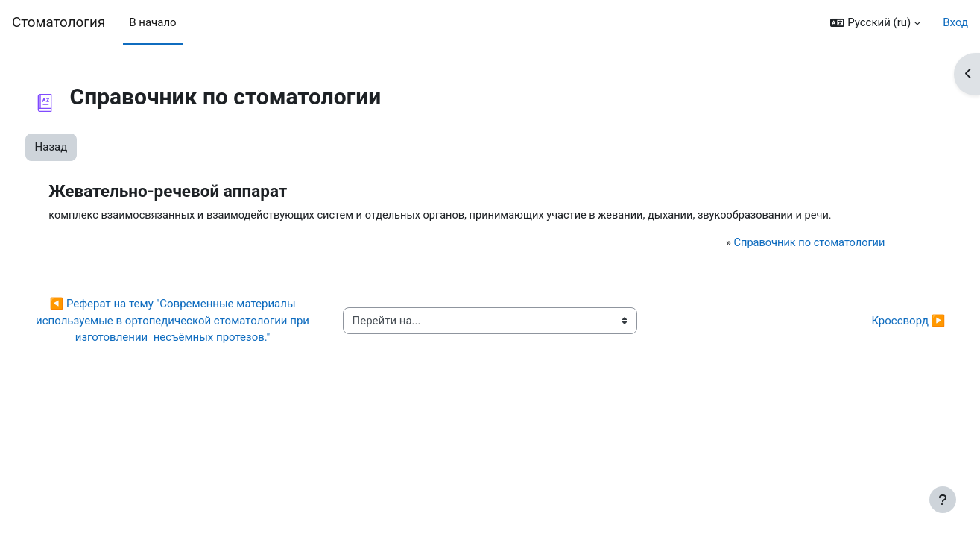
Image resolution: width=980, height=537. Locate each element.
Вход (955, 22)
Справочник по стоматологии (784, 261)
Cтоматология (59, 22)
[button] (875, 23)
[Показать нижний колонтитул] (943, 500)
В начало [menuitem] (152, 22)
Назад (79, 147)
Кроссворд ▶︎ (881, 339)
